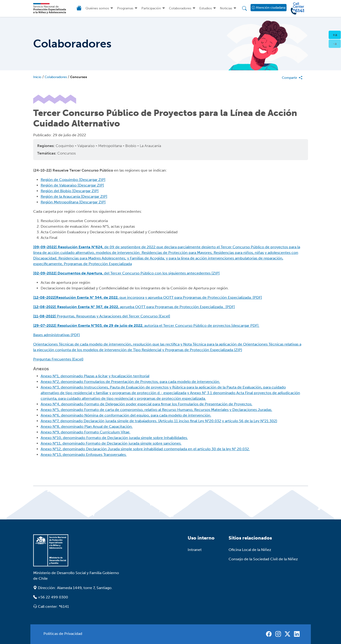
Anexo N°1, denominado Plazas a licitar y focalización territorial (95, 376)
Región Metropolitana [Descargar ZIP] (73, 202)
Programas (125, 8)
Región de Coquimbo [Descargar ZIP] (73, 180)
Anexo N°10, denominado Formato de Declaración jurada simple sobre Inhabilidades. (114, 438)
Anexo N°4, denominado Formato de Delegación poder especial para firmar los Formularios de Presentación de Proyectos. (147, 404)
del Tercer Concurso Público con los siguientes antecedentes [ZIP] (126, 273)
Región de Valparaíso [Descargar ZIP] (72, 185)
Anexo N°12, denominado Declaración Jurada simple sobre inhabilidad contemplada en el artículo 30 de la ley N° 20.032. (145, 449)
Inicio (37, 77)
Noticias (226, 8)
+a (337, 34)
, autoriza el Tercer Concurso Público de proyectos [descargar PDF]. (146, 326)
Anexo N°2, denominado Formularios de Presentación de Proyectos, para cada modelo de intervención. (130, 382)
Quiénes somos (97, 8)
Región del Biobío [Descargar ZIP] (70, 191)
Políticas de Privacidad (63, 634)
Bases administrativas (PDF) (57, 335)
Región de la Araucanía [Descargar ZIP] (74, 196)
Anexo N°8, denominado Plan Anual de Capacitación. (87, 426)
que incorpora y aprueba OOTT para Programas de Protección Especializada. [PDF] (148, 297)
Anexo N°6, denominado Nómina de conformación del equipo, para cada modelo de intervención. (126, 415)
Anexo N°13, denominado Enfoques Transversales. (84, 455)
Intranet (195, 550)
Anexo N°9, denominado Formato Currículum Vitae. (86, 432)
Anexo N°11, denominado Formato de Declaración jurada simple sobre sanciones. (111, 443)
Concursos (79, 77)
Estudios (206, 8)
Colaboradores (180, 8)
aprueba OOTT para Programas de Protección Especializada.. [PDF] (134, 307)
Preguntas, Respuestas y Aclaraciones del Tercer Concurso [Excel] (102, 316)
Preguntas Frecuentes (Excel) (58, 359)
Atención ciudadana (269, 7)
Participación (151, 8)
